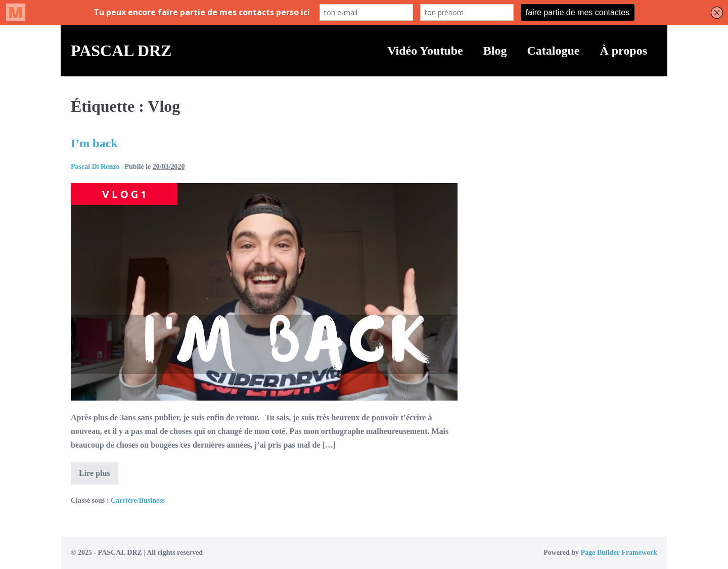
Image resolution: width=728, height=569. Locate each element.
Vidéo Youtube (425, 51)
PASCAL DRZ (121, 51)
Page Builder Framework (619, 553)
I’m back (94, 143)
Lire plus (99, 476)
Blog (495, 51)
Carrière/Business (138, 500)
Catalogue (553, 51)
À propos (623, 51)
